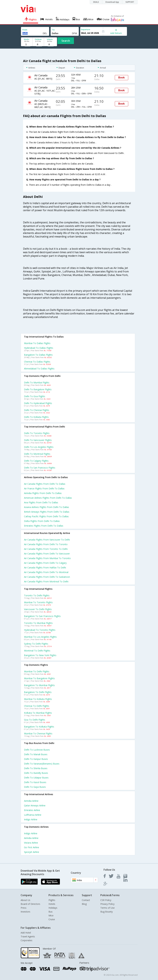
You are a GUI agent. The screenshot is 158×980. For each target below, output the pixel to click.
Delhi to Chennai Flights (37, 410)
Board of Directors (30, 904)
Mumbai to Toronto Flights (38, 602)
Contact (86, 900)
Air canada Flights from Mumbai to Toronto (47, 558)
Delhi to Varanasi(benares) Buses (42, 764)
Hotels (52, 904)
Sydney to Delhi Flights (36, 644)
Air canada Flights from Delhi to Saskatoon (47, 577)
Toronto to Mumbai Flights (38, 623)
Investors (25, 912)
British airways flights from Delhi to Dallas (47, 512)
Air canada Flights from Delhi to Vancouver (47, 554)
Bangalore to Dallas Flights (38, 355)
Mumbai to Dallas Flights (37, 343)
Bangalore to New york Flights (40, 655)
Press (24, 908)
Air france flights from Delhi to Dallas (44, 488)
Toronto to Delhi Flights (37, 595)
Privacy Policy (107, 904)
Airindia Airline (31, 801)
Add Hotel (26, 933)
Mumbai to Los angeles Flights (40, 637)
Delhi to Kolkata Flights (36, 417)
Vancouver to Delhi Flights (38, 609)
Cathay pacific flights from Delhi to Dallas (46, 516)
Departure (86, 29)
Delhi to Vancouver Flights (38, 440)
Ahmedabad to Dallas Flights (39, 369)
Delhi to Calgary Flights (36, 461)
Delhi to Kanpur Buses (36, 759)
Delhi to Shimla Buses (36, 768)
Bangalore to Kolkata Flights (39, 727)
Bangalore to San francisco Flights (42, 616)
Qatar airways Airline (35, 805)
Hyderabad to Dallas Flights (39, 348)
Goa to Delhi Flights (35, 720)
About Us (25, 900)
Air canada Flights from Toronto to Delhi (46, 549)
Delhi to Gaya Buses (35, 787)
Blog (84, 904)
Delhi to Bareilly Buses (36, 773)
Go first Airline (32, 847)
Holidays (53, 908)
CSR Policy (106, 900)
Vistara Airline (31, 843)
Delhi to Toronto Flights (37, 433)
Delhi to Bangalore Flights (38, 389)
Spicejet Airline (32, 852)
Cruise (52, 919)
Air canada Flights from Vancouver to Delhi (47, 540)
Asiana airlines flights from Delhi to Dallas (47, 507)
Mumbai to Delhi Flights (37, 671)
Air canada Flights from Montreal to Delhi (46, 581)
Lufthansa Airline (33, 815)
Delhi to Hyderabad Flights (38, 403)
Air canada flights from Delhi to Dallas (45, 484)
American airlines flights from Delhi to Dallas (48, 498)
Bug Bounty (107, 912)
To (53, 30)
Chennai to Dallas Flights (37, 362)
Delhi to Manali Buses (36, 754)
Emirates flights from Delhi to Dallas (44, 526)
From (25, 30)
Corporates (26, 940)
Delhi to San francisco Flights (40, 468)
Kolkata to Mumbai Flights (38, 713)
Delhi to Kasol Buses (35, 782)
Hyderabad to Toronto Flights (40, 630)
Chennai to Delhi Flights (37, 706)
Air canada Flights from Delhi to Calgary (45, 563)
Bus (51, 912)
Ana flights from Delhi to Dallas (41, 502)
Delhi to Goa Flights (35, 396)
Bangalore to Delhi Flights (38, 692)
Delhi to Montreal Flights (37, 454)
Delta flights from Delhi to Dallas (42, 521)
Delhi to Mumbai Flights (37, 382)
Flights (52, 900)
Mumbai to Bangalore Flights (39, 678)
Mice (51, 915)
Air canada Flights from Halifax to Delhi (45, 568)
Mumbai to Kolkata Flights (38, 699)
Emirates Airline (32, 810)
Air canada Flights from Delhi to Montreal (46, 572)
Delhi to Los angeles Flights (39, 447)
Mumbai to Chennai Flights (38, 733)
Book (122, 78)
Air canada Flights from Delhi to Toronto (46, 544)
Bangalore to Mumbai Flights (39, 685)
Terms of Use (107, 908)
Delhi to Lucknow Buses (37, 750)
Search (66, 41)
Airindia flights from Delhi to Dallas (43, 493)
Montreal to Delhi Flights (37, 651)
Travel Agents (28, 936)
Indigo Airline (31, 819)
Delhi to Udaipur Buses (36, 778)
